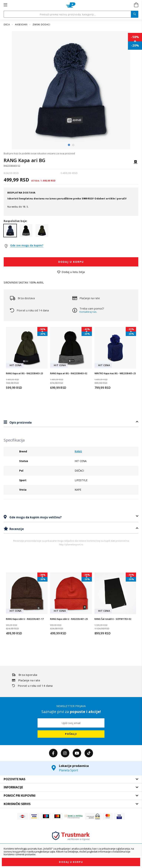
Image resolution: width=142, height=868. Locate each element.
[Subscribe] (71, 734)
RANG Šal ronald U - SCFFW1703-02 (113, 619)
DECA (7, 24)
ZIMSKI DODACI (41, 24)
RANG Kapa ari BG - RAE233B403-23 (24, 373)
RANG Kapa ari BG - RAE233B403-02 (69, 373)
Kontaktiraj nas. (88, 312)
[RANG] (136, 164)
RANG (78, 451)
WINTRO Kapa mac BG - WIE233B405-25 (115, 373)
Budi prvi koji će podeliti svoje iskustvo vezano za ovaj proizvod (39, 153)
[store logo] (71, 5)
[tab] (71, 422)
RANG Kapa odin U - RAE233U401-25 (69, 619)
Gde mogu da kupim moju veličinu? (35, 517)
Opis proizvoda (20, 422)
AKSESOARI (22, 24)
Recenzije (16, 529)
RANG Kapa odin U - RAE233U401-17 (25, 619)
